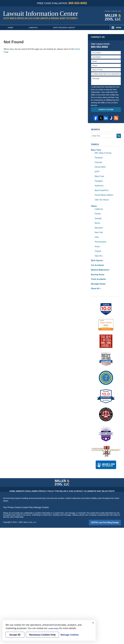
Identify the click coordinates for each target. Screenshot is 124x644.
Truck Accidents (98, 270)
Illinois (97, 218)
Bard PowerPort (101, 187)
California (98, 205)
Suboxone (99, 183)
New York (98, 227)
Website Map (88, 480)
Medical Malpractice (99, 262)
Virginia (98, 244)
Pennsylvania (100, 235)
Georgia (98, 214)
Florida (97, 209)
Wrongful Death (97, 275)
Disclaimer (39, 480)
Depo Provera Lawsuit (64, 28)
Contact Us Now (106, 110)
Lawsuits (33, 28)
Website (30, 480)
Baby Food (99, 174)
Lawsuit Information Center (41, 15)
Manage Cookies (38, 497)
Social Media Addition (103, 192)
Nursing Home (97, 266)
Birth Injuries (96, 253)
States (94, 202)
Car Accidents (97, 257)
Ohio (97, 231)
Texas (97, 240)
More (119, 28)
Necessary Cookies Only (42, 635)
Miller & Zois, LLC (30, 512)
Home (10, 28)
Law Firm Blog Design (109, 512)
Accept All (15, 635)
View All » (98, 248)
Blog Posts (99, 480)
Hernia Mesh (100, 165)
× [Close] (93, 623)
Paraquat (98, 157)
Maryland (98, 222)
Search (119, 136)
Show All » (95, 279)
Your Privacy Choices (11, 497)
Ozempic (98, 161)
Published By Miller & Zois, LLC (113, 16)
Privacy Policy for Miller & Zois (58, 480)
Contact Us (77, 480)
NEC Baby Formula (102, 152)
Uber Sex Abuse (101, 196)
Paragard (98, 179)
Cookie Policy (25, 497)
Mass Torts (96, 150)
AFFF (97, 170)
